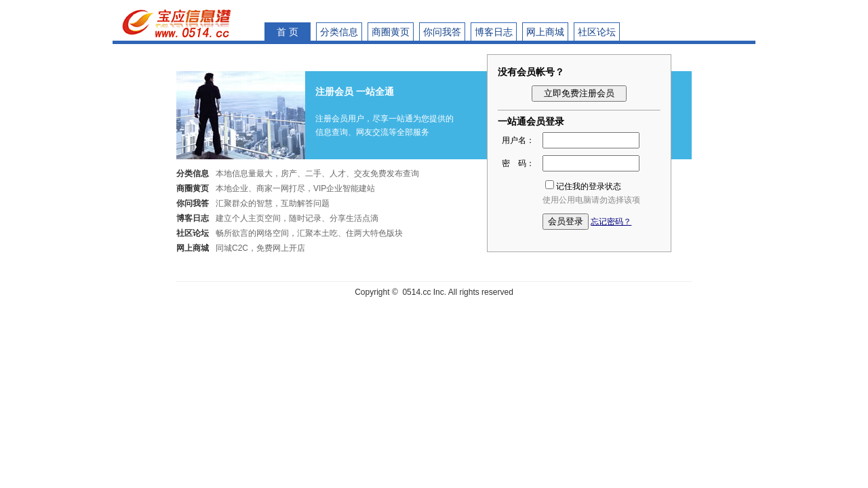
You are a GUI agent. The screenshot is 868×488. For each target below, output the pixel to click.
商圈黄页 (391, 32)
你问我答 (442, 32)
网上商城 (545, 32)
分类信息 (339, 32)
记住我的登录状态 (589, 186)
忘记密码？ (611, 222)
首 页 (288, 32)
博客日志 (494, 32)
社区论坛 (597, 32)
